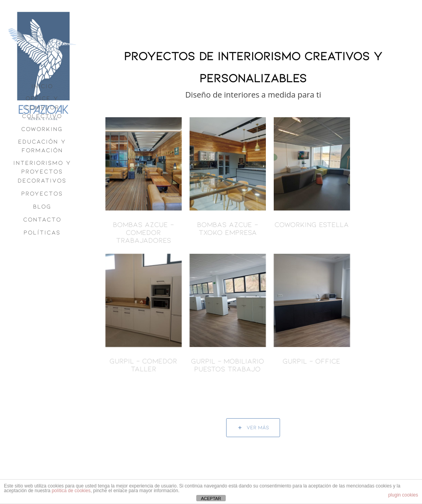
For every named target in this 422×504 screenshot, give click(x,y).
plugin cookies (403, 495)
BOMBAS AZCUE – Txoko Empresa (228, 228)
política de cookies (71, 491)
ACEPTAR (211, 498)
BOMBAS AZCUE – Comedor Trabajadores (143, 232)
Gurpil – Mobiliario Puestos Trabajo (217, 365)
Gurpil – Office (301, 361)
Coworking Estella (312, 224)
